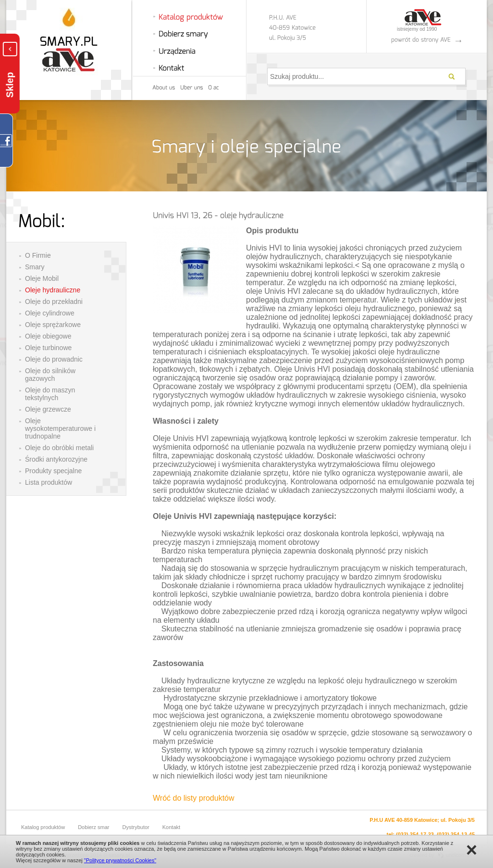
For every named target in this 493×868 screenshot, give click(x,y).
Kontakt (171, 827)
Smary (35, 267)
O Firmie (38, 255)
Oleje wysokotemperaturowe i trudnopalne (60, 428)
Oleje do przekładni (54, 302)
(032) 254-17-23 (415, 834)
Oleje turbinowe (48, 348)
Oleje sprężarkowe (53, 325)
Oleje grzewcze (48, 409)
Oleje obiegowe (48, 336)
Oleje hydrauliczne (53, 290)
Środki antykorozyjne (56, 459)
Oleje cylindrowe (50, 313)
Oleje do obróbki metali (59, 448)
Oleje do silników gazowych (50, 375)
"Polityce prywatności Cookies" (120, 860)
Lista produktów (49, 482)
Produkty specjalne (53, 471)
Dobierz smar (93, 827)
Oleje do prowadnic (54, 359)
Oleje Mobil (42, 278)
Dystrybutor (136, 827)
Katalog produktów (43, 827)
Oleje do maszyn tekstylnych (50, 394)
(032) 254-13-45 (456, 834)
